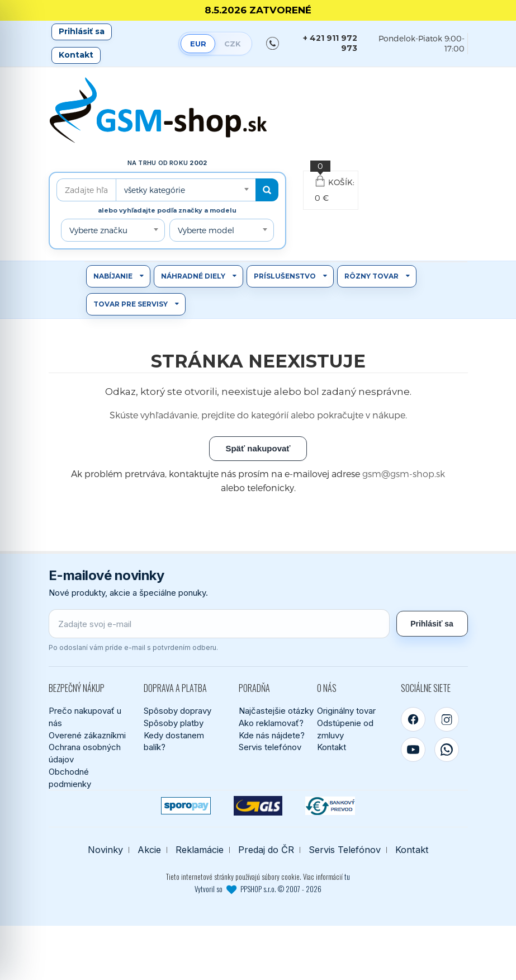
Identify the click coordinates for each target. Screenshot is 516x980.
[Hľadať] (267, 190)
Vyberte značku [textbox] (98, 230)
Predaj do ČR (266, 850)
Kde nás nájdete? (272, 735)
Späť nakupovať (258, 448)
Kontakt (76, 55)
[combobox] (186, 190)
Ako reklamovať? (271, 723)
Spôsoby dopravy (177, 711)
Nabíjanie (113, 276)
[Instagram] (447, 719)
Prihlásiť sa (82, 31)
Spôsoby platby (174, 723)
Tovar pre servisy (131, 304)
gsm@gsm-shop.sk (404, 473)
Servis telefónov (270, 747)
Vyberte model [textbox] (206, 230)
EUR (198, 44)
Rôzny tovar (371, 276)
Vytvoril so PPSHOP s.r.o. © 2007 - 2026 (258, 889)
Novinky (105, 850)
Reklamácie (200, 850)
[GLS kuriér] (258, 806)
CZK (233, 44)
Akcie (149, 850)
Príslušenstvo (285, 276)
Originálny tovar (346, 711)
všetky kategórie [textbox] (155, 190)
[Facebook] (413, 719)
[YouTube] (413, 750)
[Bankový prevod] (330, 806)
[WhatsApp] (447, 750)
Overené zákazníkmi (87, 735)
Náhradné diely (193, 276)
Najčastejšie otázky (276, 711)
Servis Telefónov (345, 850)
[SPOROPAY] (186, 806)
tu (347, 877)
